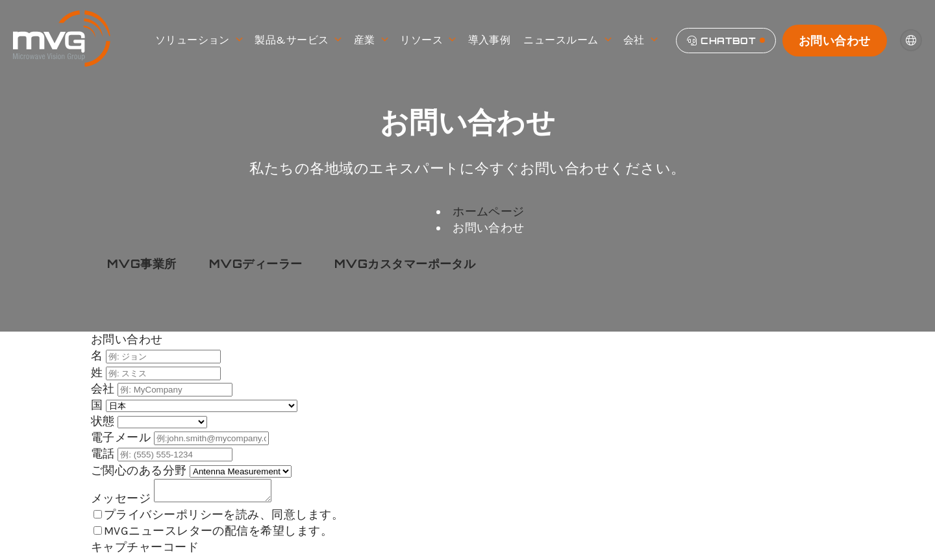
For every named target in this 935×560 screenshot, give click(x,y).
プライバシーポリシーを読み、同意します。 (224, 518)
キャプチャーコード (145, 551)
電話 (104, 454)
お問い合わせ (835, 40)
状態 (104, 421)
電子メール (122, 437)
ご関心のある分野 (140, 470)
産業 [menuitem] (370, 40)
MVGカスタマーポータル (405, 263)
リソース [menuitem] (427, 40)
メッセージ (122, 502)
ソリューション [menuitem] (199, 40)
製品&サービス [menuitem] (298, 40)
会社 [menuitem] (640, 40)
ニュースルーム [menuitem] (567, 40)
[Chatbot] (726, 41)
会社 (104, 389)
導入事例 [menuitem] (490, 40)
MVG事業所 (142, 263)
